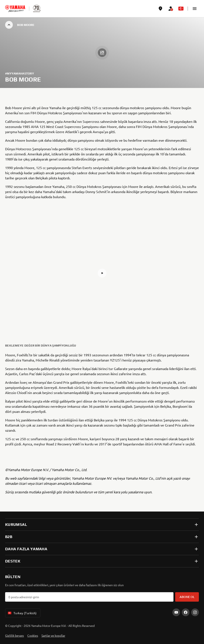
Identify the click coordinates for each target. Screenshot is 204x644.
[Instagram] (195, 612)
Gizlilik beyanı (15, 635)
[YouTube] (176, 612)
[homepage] (15, 9)
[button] (195, 9)
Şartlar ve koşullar (53, 635)
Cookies (33, 635)
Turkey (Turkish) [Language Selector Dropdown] (22, 613)
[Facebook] (186, 612)
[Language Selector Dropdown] (181, 9)
